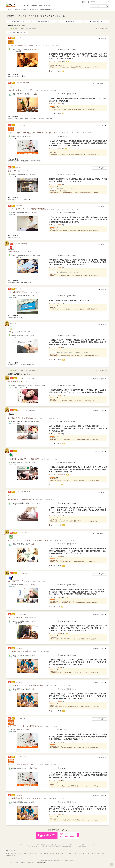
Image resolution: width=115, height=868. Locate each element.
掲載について (23, 845)
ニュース (67, 845)
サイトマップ (72, 846)
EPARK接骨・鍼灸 (85, 853)
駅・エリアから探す (19, 22)
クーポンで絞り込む (96, 22)
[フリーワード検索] (98, 6)
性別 (85, 2)
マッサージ (9, 9)
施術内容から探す (45, 22)
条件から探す (70, 22)
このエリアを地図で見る (100, 28)
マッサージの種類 (90, 845)
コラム (63, 845)
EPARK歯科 (25, 853)
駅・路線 (27, 6)
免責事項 (84, 846)
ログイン (99, 2)
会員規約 (38, 845)
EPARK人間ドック (61, 853)
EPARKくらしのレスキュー (99, 853)
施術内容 (34, 6)
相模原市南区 (34, 9)
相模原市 (25, 9)
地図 (35, 49)
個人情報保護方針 (64, 846)
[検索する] (107, 6)
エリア (19, 6)
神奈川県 (18, 9)
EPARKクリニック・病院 (36, 853)
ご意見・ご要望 (45, 6)
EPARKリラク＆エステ (11, 6)
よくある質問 (49, 845)
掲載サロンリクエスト (76, 845)
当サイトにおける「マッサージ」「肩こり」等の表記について (44, 846)
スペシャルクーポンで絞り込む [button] (17, 33)
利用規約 (43, 845)
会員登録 (93, 2)
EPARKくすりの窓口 (49, 853)
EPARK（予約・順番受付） (13, 853)
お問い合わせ (57, 845)
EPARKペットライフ (11, 855)
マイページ (106, 2)
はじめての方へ (31, 845)
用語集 (84, 845)
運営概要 (79, 846)
